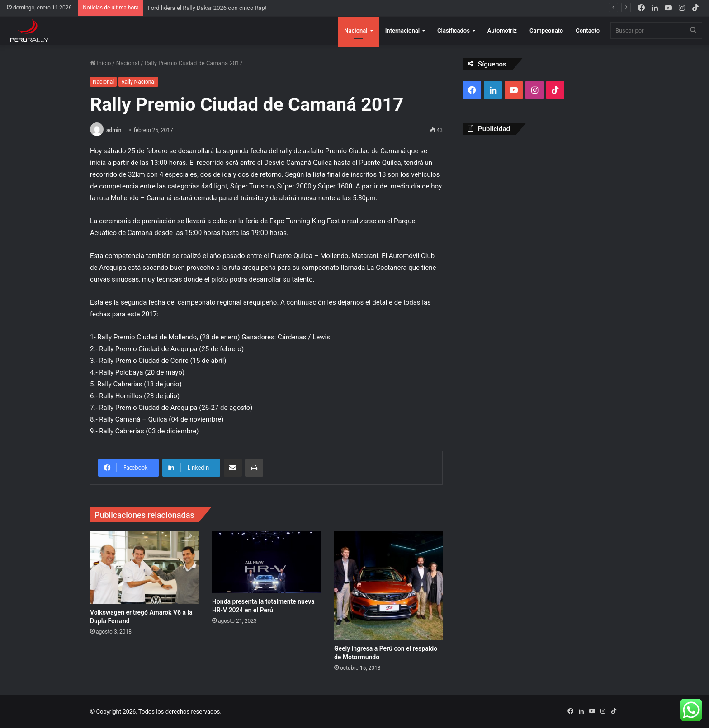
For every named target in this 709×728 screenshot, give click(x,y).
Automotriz (502, 31)
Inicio (100, 63)
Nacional (356, 31)
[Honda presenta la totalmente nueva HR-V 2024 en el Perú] (266, 562)
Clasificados (454, 31)
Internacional (402, 31)
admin (114, 130)
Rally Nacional (138, 82)
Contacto (588, 31)
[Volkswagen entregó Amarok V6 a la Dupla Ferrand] (144, 568)
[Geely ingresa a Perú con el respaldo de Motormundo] (388, 586)
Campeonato (546, 31)
